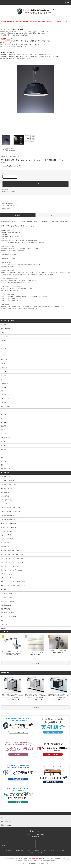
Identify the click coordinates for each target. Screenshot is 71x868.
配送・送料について (22, 851)
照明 (12, 148)
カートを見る (39, 842)
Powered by (35, 864)
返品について (5, 190)
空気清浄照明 (12, 151)
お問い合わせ (4, 846)
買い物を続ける (5, 208)
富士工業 (8, 148)
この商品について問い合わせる (9, 206)
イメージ (53, 215)
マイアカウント (4, 842)
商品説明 (18, 215)
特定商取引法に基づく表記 (9, 192)
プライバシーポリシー (52, 851)
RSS (38, 853)
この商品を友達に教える (7, 203)
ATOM (41, 853)
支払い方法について (13, 851)
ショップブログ (32, 853)
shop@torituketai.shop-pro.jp (48, 861)
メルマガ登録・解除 (62, 851)
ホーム (3, 148)
